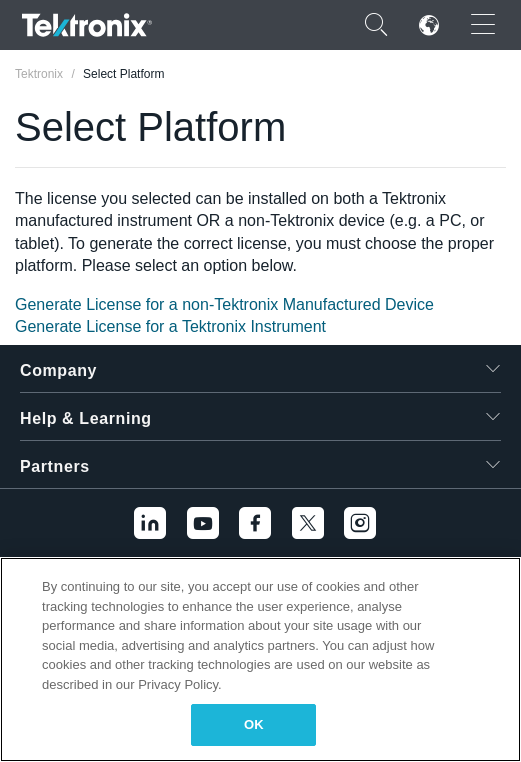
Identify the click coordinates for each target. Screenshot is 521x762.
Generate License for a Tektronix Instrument (170, 326)
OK (254, 724)
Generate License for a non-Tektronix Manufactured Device (224, 304)
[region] (260, 659)
